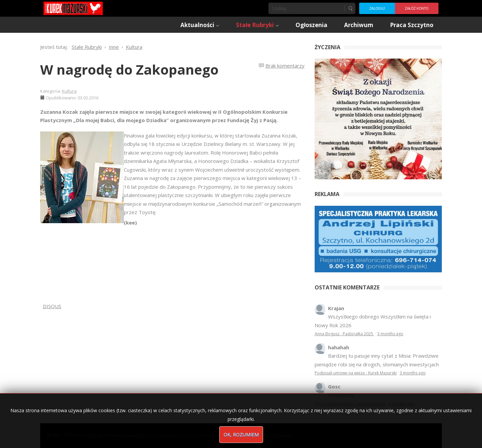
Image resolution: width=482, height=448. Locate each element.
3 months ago (390, 334)
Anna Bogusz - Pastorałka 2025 (344, 334)
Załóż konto (417, 9)
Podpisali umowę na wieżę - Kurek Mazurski (356, 373)
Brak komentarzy (285, 66)
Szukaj (350, 8)
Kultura (69, 91)
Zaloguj (377, 9)
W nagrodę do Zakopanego (129, 69)
